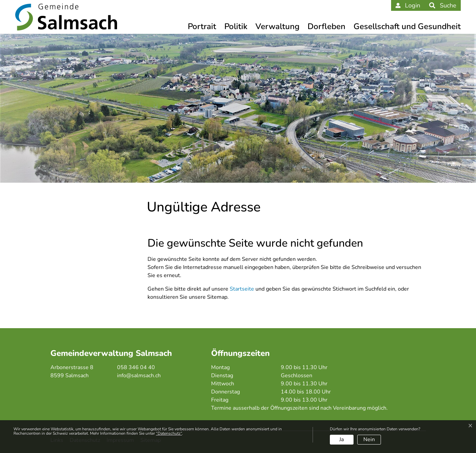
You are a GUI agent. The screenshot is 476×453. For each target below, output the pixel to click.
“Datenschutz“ (169, 433)
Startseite (242, 289)
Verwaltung (277, 26)
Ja (342, 439)
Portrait (202, 26)
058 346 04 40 (136, 367)
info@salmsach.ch (139, 376)
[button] (443, 5)
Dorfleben (326, 26)
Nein (369, 439)
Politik (236, 26)
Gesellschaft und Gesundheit (407, 26)
